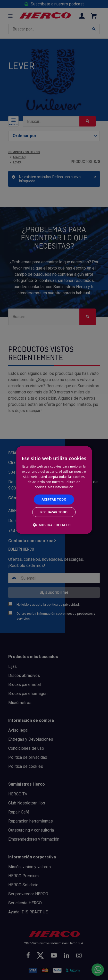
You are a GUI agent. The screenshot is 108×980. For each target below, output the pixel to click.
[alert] (54, 490)
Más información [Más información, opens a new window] (61, 487)
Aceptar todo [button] (54, 499)
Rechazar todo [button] (54, 512)
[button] (54, 525)
